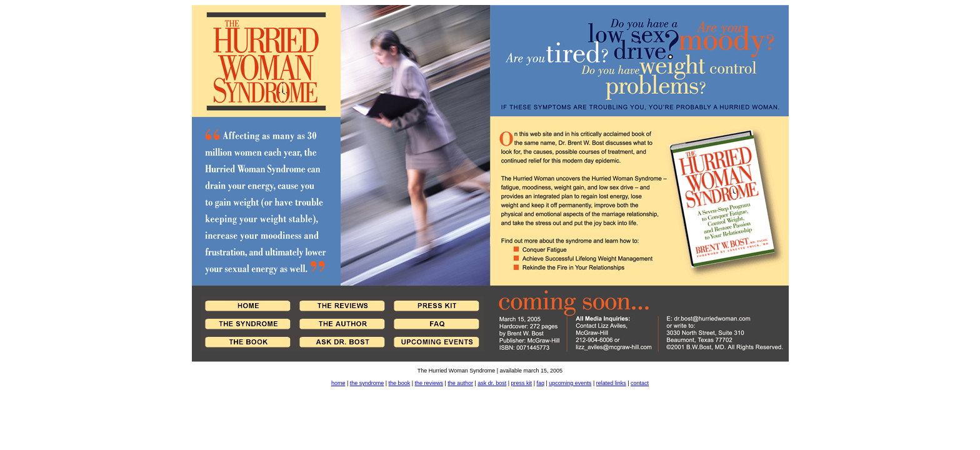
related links (611, 383)
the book (400, 383)
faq (540, 383)
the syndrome (367, 383)
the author (460, 383)
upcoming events (570, 383)
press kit (522, 383)
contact (640, 383)
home (338, 383)
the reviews (429, 383)
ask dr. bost (492, 383)
